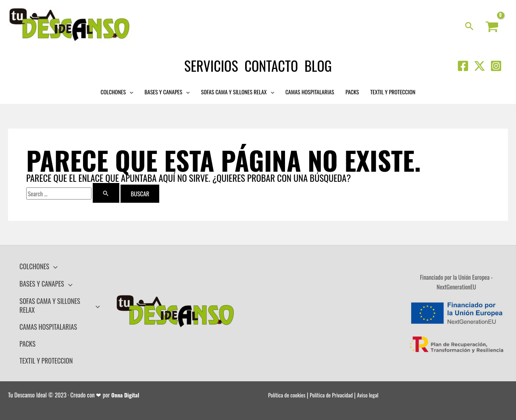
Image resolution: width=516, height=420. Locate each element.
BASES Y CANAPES (167, 92)
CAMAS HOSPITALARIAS (310, 92)
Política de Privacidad (336, 385)
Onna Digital (126, 385)
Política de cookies (288, 385)
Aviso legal (376, 385)
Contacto (272, 65)
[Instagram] (496, 66)
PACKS (352, 92)
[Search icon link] (469, 27)
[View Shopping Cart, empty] (492, 27)
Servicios (211, 65)
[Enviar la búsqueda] (106, 193)
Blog (318, 65)
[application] (129, 92)
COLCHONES (117, 92)
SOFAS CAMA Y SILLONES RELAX (238, 92)
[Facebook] (463, 66)
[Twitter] (480, 66)
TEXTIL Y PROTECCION (393, 92)
